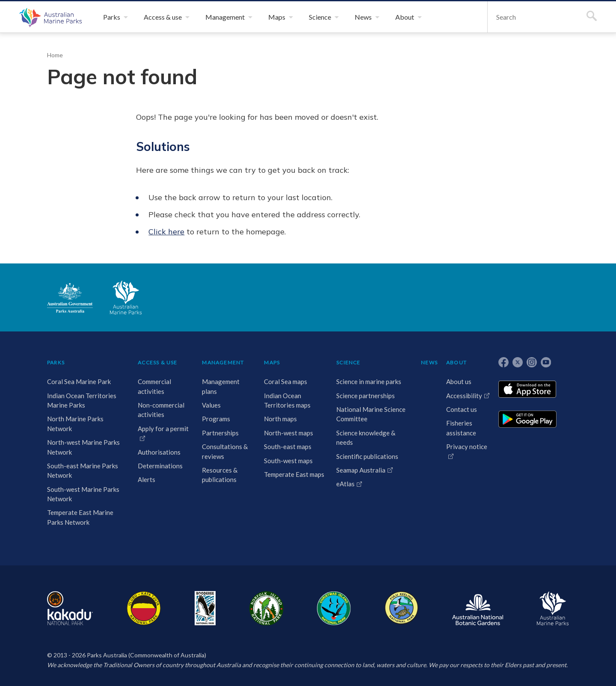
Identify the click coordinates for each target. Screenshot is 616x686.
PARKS (56, 362)
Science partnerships (366, 396)
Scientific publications (367, 456)
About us (459, 381)
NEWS (429, 362)
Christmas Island (334, 608)
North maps (280, 419)
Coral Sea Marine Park (79, 381)
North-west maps (289, 433)
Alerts (147, 479)
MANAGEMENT (223, 362)
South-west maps (288, 461)
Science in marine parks (369, 381)
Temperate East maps (294, 474)
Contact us (462, 409)
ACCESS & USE (157, 362)
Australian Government (70, 298)
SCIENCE (348, 362)
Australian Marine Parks (49, 17)
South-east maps (288, 446)
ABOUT (456, 362)
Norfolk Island (267, 608)
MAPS (272, 362)
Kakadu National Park (70, 608)
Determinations (160, 466)
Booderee (205, 608)
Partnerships (220, 433)
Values (211, 405)
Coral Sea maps (286, 381)
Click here (166, 232)
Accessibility (464, 396)
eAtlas (345, 484)
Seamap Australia (361, 470)
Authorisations (159, 452)
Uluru (144, 608)
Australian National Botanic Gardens (478, 608)
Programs (216, 419)
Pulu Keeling (401, 608)
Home (55, 55)
